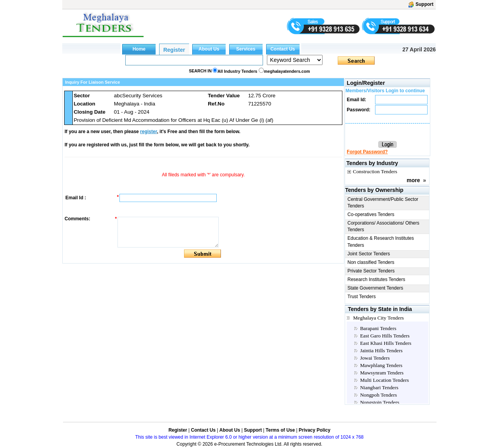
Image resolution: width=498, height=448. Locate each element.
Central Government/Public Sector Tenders (383, 203)
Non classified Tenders (371, 262)
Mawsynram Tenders (382, 373)
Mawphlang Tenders (381, 365)
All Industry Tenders (237, 71)
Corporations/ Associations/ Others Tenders (383, 226)
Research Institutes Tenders (376, 279)
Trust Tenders (362, 297)
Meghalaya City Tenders (378, 318)
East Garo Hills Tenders (385, 336)
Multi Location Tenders (384, 380)
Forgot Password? (367, 152)
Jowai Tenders (375, 358)
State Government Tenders (375, 288)
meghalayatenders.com (287, 71)
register (148, 132)
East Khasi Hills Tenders (386, 343)
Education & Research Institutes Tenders (381, 242)
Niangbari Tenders (379, 387)
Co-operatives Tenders (371, 214)
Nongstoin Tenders (380, 402)
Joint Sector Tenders (369, 254)
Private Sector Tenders (371, 271)
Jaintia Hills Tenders (381, 350)
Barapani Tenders (378, 328)
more (413, 180)
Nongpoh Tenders (378, 395)
